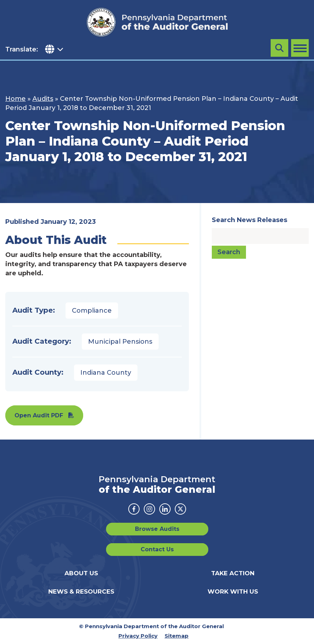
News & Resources (81, 591)
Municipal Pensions (120, 342)
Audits (43, 99)
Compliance (92, 311)
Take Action (233, 573)
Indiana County (106, 373)
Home (16, 99)
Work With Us (233, 591)
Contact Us (157, 549)
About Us (81, 573)
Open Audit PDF (39, 415)
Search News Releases (250, 220)
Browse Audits (157, 529)
